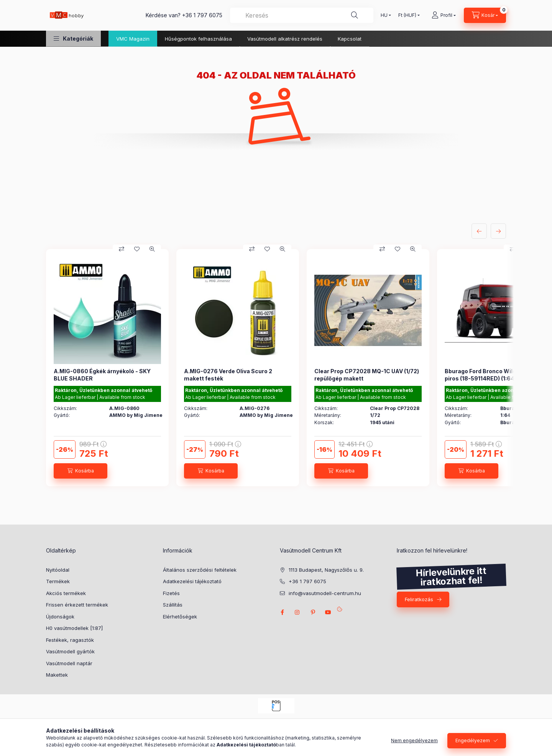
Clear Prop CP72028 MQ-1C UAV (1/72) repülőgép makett (367, 375)
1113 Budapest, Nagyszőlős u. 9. (326, 570)
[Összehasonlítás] (122, 249)
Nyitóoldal (58, 570)
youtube (328, 612)
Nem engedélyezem (414, 740)
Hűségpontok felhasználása (198, 39)
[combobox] (302, 15)
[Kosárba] (80, 471)
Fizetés (171, 593)
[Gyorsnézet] (152, 249)
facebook (282, 612)
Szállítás (173, 605)
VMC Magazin (133, 39)
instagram (297, 612)
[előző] (479, 231)
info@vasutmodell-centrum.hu (325, 593)
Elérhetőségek (180, 617)
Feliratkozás (419, 599)
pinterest (313, 612)
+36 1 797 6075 (202, 15)
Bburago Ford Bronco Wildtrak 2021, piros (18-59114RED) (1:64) (494, 375)
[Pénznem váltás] (407, 15)
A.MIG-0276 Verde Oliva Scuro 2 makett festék (228, 375)
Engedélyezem (473, 740)
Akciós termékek (66, 593)
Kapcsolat (350, 39)
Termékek (58, 581)
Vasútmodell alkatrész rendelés (285, 39)
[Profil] (444, 15)
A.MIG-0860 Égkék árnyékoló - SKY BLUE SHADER (102, 375)
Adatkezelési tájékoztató (192, 581)
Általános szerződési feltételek (200, 570)
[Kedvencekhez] (137, 249)
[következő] (498, 231)
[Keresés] (355, 15)
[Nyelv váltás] (384, 15)
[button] (73, 39)
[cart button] (485, 15)
